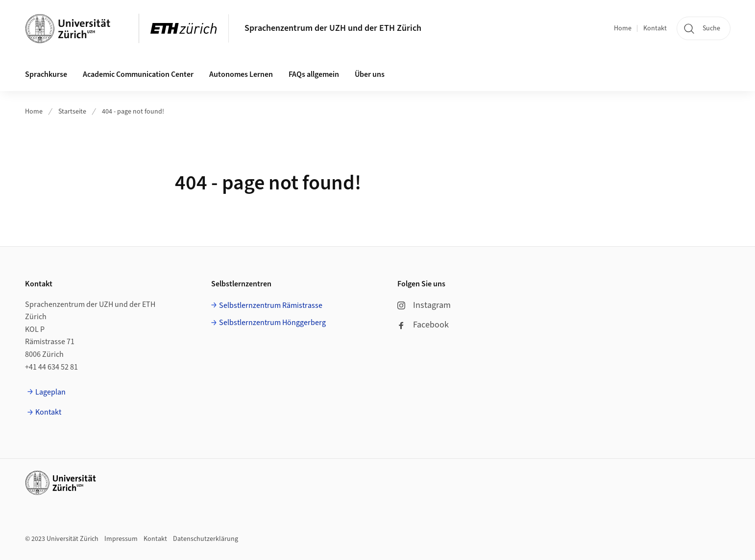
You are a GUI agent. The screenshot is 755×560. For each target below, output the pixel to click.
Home (623, 28)
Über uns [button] (370, 74)
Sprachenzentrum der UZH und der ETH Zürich (333, 28)
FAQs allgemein (314, 74)
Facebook (423, 325)
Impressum (121, 539)
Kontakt (655, 28)
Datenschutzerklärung (206, 539)
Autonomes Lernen (241, 74)
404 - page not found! (133, 112)
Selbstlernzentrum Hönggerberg (272, 323)
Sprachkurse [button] (46, 74)
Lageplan (50, 392)
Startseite (72, 112)
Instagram (424, 305)
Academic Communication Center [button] (138, 74)
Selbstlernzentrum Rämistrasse (271, 305)
